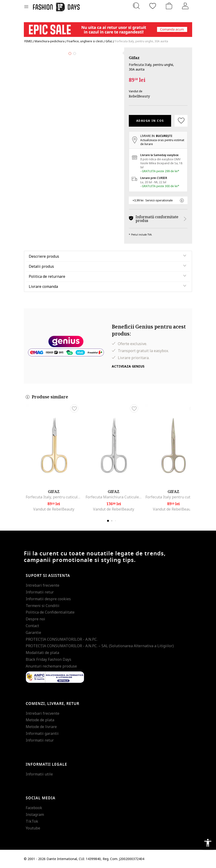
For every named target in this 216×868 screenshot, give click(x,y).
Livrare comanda (43, 286)
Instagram (35, 814)
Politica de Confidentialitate (50, 612)
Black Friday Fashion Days (49, 659)
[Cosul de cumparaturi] (169, 6)
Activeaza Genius (128, 366)
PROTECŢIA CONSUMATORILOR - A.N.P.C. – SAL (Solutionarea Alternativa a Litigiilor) (100, 646)
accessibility (208, 843)
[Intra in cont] (185, 6)
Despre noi (35, 619)
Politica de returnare (47, 276)
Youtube (33, 828)
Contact (32, 626)
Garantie (33, 632)
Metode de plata (40, 720)
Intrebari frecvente (43, 585)
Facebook (34, 808)
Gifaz (134, 58)
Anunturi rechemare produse (51, 666)
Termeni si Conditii (43, 606)
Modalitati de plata (42, 653)
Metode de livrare (41, 727)
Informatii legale (46, 764)
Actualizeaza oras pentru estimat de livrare (162, 142)
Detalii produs (41, 266)
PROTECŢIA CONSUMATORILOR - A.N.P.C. (62, 639)
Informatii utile (39, 774)
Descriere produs (44, 256)
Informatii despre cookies (48, 599)
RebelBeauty (139, 96)
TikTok (32, 821)
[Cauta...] (136, 6)
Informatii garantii (42, 733)
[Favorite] (153, 6)
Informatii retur (40, 592)
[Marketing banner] (108, 27)
